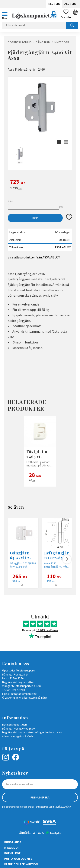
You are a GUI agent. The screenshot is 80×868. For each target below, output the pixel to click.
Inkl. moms (54, 4)
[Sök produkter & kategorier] (40, 25)
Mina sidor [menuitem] (12, 848)
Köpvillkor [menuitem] (12, 853)
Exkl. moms (70, 4)
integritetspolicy (62, 807)
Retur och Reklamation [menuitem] (21, 864)
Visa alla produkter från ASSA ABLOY (34, 257)
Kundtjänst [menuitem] (13, 842)
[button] (6, 15)
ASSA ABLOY (63, 247)
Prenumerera (40, 797)
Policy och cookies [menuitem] (18, 859)
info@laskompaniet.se (24, 694)
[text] (40, 182)
